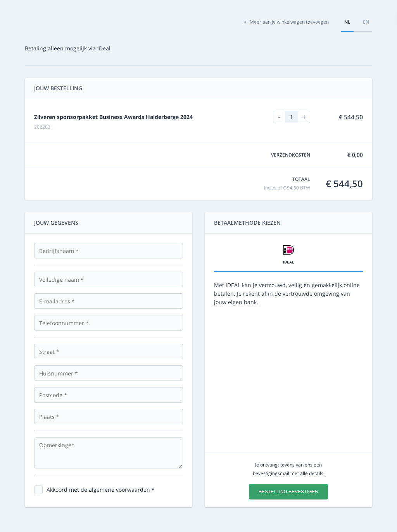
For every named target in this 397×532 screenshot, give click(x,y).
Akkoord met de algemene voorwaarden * (101, 490)
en (366, 22)
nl (347, 22)
